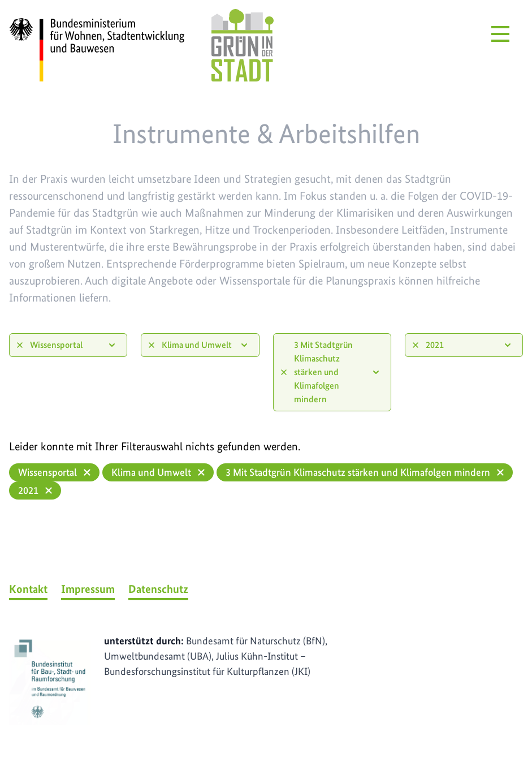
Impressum (88, 589)
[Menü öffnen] (500, 34)
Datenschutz (158, 589)
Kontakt (28, 589)
